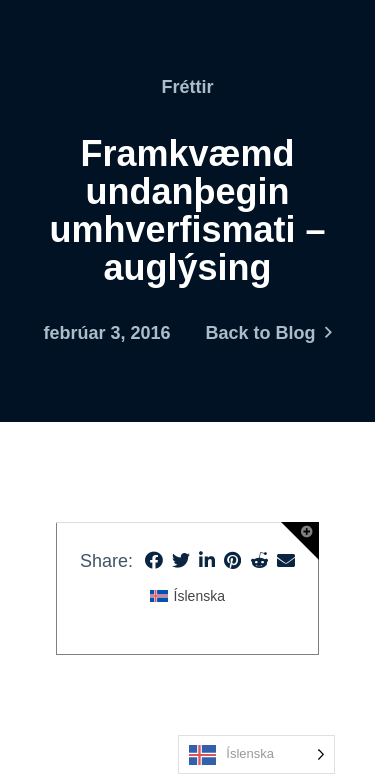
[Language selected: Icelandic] (256, 754)
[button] (300, 541)
